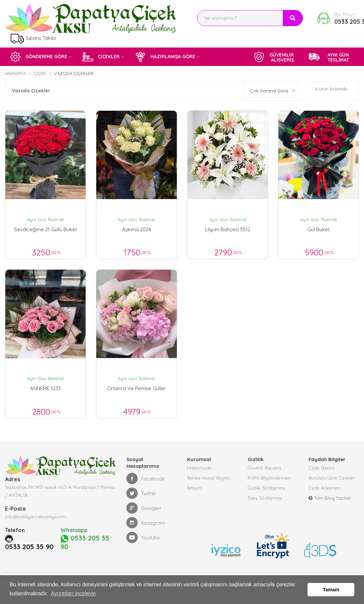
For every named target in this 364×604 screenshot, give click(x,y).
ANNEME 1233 (45, 388)
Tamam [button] (331, 590)
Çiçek (40, 73)
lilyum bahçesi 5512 (228, 229)
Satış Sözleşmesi (265, 498)
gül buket (319, 229)
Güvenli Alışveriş (265, 468)
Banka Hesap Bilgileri (209, 478)
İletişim (194, 488)
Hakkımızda (200, 468)
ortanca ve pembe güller (137, 388)
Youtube (143, 537)
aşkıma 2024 (137, 229)
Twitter (141, 493)
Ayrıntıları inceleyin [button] (73, 593)
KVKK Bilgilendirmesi (269, 478)
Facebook (146, 479)
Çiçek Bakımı (322, 468)
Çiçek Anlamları (325, 488)
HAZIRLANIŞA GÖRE (165, 57)
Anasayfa (15, 73)
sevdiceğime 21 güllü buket (45, 229)
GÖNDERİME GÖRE (39, 57)
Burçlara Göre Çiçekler (332, 478)
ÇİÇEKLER (101, 57)
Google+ (144, 508)
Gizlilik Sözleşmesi (266, 488)
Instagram (146, 523)
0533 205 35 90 (29, 547)
